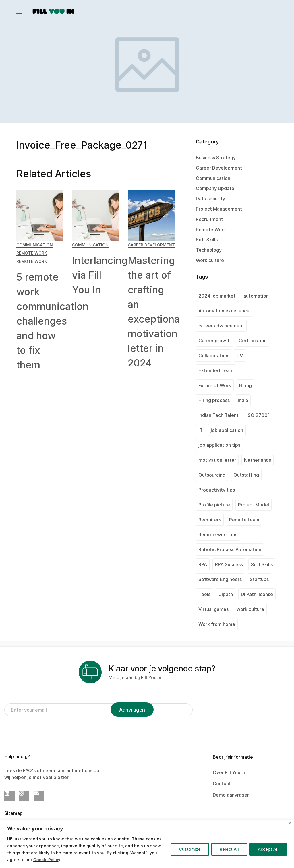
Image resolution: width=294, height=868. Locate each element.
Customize (190, 849)
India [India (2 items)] (243, 400)
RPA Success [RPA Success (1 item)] (229, 564)
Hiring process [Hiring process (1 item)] (214, 400)
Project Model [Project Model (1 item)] (254, 505)
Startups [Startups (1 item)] (259, 579)
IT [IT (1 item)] (201, 430)
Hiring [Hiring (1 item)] (245, 385)
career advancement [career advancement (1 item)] (221, 326)
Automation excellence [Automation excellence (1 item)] (224, 311)
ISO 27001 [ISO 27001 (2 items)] (258, 415)
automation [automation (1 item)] (256, 296)
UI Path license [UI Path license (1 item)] (257, 594)
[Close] (290, 823)
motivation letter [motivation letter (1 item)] (217, 460)
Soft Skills (207, 240)
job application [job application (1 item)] (227, 430)
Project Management (219, 209)
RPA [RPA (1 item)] (203, 564)
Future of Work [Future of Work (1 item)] (215, 385)
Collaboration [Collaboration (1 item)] (213, 356)
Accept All (268, 849)
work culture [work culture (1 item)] (250, 609)
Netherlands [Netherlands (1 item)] (258, 460)
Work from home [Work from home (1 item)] (217, 624)
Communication (35, 245)
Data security (210, 199)
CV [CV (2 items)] (240, 356)
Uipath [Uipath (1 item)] (226, 594)
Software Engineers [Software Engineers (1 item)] (220, 579)
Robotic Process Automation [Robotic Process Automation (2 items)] (230, 549)
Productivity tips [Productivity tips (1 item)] (217, 490)
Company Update (215, 188)
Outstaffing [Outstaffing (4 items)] (246, 475)
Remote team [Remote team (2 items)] (244, 520)
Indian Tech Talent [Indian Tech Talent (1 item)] (218, 415)
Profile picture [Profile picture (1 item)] (214, 505)
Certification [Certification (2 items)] (253, 341)
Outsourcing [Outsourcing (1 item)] (212, 475)
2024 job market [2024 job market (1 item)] (217, 296)
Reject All (229, 849)
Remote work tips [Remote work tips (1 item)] (218, 535)
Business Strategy (216, 158)
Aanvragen (132, 710)
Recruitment (209, 219)
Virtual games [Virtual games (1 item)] (213, 609)
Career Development (151, 245)
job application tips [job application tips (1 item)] (219, 445)
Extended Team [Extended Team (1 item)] (216, 370)
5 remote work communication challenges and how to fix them (52, 321)
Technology (209, 250)
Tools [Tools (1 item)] (204, 594)
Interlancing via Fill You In (100, 275)
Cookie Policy (47, 860)
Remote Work (32, 253)
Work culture (210, 260)
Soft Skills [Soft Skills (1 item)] (262, 564)
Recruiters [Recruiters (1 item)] (210, 520)
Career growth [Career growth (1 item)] (214, 341)
